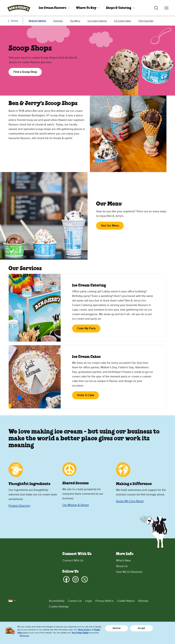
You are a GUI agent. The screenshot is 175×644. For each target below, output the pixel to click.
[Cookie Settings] (108, 607)
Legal (89, 601)
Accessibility (57, 601)
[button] (12, 600)
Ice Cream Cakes (123, 21)
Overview (58, 21)
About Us (122, 566)
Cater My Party (86, 328)
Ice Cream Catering (97, 21)
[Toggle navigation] (166, 8)
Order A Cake (86, 395)
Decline (117, 628)
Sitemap (143, 601)
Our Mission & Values (76, 505)
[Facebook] (66, 579)
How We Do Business (129, 572)
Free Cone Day (146, 21)
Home (15, 21)
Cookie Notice (126, 601)
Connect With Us (73, 561)
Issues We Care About (130, 501)
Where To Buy (86, 8)
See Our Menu (110, 226)
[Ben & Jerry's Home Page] (19, 8)
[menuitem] (53, 8)
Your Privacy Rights (80, 633)
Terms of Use (84, 630)
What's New (123, 561)
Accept (141, 628)
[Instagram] (75, 579)
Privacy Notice (104, 601)
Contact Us (75, 601)
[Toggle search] (156, 8)
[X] (85, 579)
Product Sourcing (19, 506)
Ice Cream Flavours (53, 8)
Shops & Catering (119, 8)
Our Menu (75, 21)
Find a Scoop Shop (25, 72)
